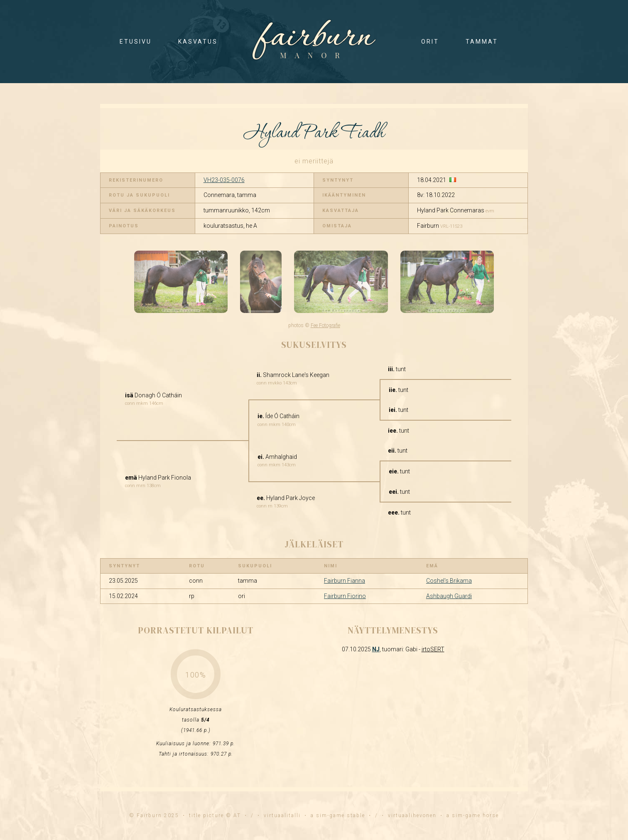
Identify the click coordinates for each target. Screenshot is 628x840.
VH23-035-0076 (224, 180)
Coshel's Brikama (449, 581)
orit (430, 42)
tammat (482, 42)
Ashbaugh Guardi (449, 596)
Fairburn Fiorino (345, 596)
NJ (376, 649)
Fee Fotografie (325, 325)
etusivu (136, 42)
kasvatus (198, 42)
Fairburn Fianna (345, 581)
